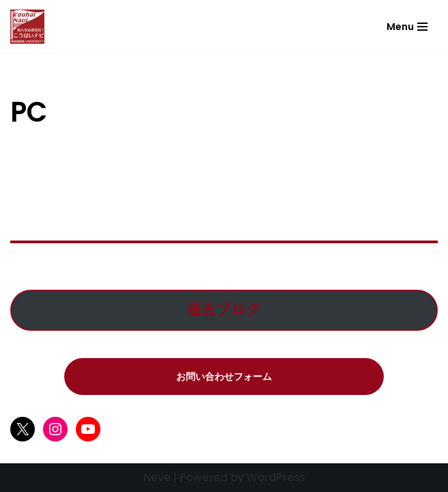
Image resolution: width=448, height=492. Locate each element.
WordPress (276, 477)
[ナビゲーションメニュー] (407, 27)
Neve (157, 477)
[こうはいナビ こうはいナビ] (27, 27)
